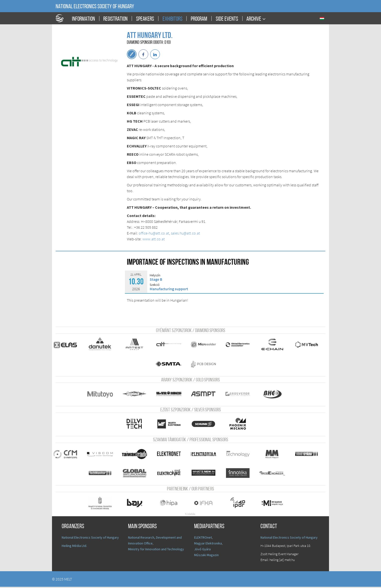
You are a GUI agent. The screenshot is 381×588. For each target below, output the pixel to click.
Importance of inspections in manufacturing (188, 263)
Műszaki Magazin (206, 556)
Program (199, 19)
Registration (115, 19)
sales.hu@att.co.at (185, 233)
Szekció (155, 285)
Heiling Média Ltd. (74, 547)
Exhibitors (173, 19)
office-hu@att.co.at (154, 233)
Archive (254, 19)
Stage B (156, 279)
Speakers (145, 19)
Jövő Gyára (202, 550)
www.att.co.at (154, 239)
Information (83, 19)
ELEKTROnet (203, 539)
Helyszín (155, 275)
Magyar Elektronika (208, 544)
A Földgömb (62, 18)
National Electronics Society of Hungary (95, 7)
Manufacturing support (169, 289)
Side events (227, 19)
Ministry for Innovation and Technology (156, 550)
